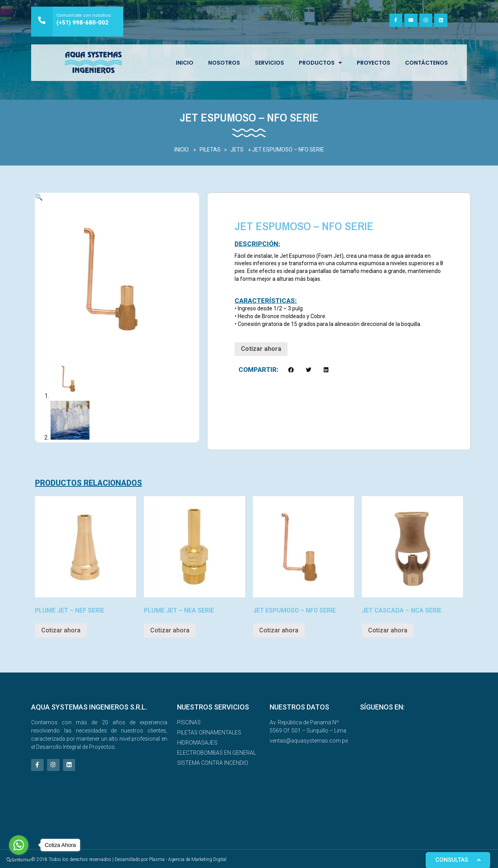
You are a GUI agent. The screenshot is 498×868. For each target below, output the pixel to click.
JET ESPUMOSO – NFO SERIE (288, 150)
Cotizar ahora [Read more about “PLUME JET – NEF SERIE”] (61, 629)
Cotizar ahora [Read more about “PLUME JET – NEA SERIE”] (170, 629)
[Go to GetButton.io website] (19, 860)
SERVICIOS (269, 63)
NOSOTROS (224, 63)
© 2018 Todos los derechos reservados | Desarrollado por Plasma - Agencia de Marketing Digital (129, 858)
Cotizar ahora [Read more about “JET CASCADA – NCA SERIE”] (388, 629)
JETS (237, 150)
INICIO (185, 63)
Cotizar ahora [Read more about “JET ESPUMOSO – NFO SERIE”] (279, 629)
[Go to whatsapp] (19, 845)
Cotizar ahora (261, 349)
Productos (320, 63)
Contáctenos (426, 63)
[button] (291, 370)
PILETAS (210, 150)
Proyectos (373, 63)
